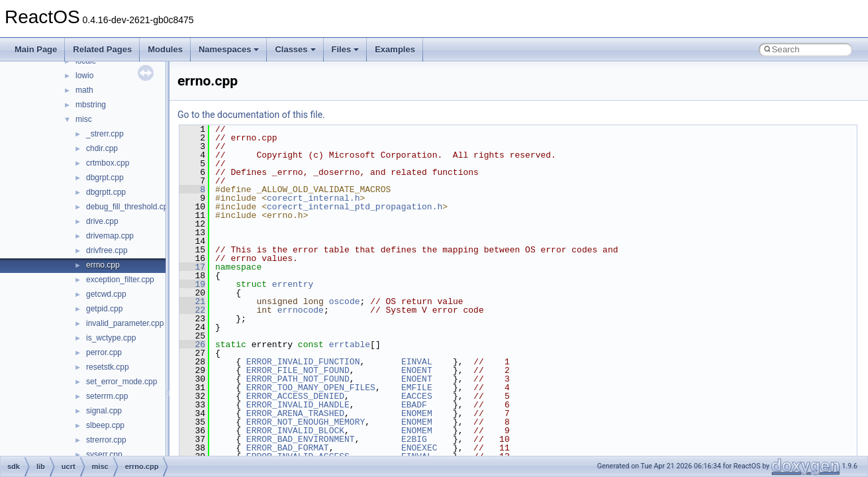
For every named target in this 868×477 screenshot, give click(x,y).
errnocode (301, 310)
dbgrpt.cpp (105, 178)
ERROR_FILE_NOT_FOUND (298, 370)
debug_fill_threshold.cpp (129, 207)
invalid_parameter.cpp (125, 323)
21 (192, 301)
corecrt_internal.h (313, 198)
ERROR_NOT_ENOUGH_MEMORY (306, 422)
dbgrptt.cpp (106, 192)
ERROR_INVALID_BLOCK (295, 431)
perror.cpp (104, 352)
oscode (345, 301)
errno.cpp (103, 265)
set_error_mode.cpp (121, 382)
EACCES (417, 396)
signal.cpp (104, 411)
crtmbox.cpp (108, 163)
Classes (295, 49)
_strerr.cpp (105, 134)
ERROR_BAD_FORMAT (288, 448)
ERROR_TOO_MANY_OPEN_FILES (311, 388)
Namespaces (229, 49)
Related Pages (102, 49)
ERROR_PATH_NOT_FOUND (298, 379)
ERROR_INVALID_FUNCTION (303, 362)
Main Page (36, 49)
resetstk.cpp (108, 367)
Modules (165, 49)
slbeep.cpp (105, 425)
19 (192, 284)
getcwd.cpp (106, 294)
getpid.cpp (104, 309)
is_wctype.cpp (111, 338)
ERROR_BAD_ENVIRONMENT (301, 439)
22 (192, 310)
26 (192, 344)
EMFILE (417, 388)
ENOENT (417, 370)
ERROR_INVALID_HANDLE (298, 405)
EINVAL (417, 362)
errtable (350, 344)
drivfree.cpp (107, 250)
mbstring (91, 105)
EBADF (414, 405)
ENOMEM (417, 413)
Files (346, 49)
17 (192, 267)
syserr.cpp (104, 454)
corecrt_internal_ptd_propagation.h (355, 207)
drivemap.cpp (110, 236)
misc (84, 119)
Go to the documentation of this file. (251, 115)
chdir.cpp (102, 148)
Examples (395, 49)
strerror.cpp (106, 440)
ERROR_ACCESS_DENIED (295, 396)
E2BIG (414, 439)
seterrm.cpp (107, 396)
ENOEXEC (419, 448)
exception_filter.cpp (120, 280)
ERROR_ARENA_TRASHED (295, 413)
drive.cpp (102, 221)
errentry (293, 284)
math (84, 90)
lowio (84, 76)
